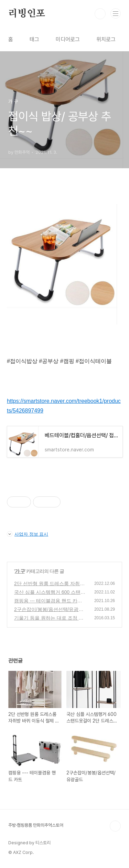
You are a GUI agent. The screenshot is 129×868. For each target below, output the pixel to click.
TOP (115, 826)
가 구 (20, 571)
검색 (100, 14)
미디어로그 (68, 39)
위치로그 (106, 39)
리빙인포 (27, 14)
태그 (34, 39)
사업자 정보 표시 (28, 534)
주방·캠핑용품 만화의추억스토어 (36, 825)
